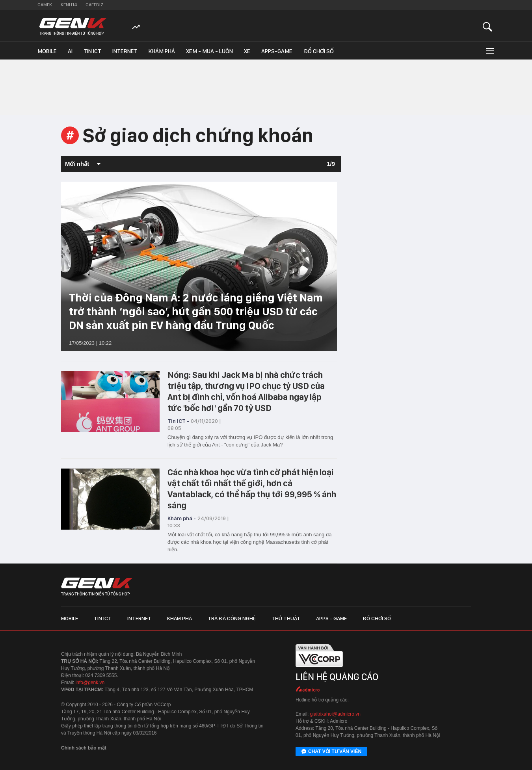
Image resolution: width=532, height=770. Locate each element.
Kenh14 (69, 5)
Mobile (47, 51)
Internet (125, 51)
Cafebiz (94, 5)
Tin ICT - (178, 421)
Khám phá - (182, 518)
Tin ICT (92, 51)
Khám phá (162, 51)
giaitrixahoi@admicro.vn (335, 714)
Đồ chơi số (319, 51)
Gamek (45, 5)
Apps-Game (277, 51)
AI (70, 51)
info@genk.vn (90, 683)
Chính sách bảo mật (84, 748)
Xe (247, 51)
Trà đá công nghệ (232, 618)
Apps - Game (331, 618)
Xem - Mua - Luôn (209, 51)
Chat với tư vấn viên (331, 752)
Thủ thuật (286, 618)
